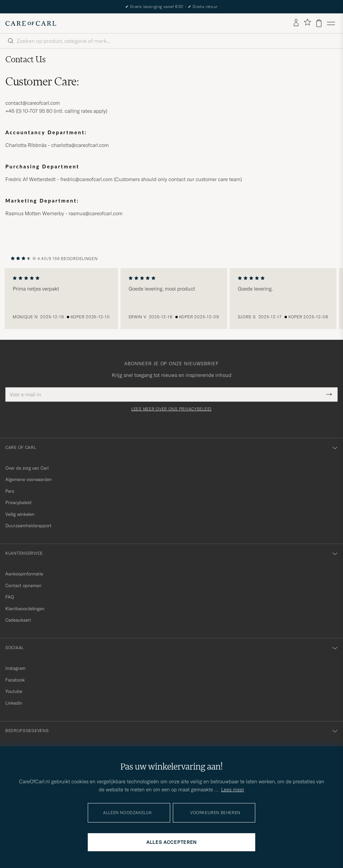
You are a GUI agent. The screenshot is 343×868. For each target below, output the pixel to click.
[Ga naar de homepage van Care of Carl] (31, 23)
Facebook (15, 680)
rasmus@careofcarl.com (96, 213)
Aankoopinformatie (24, 574)
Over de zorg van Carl (27, 468)
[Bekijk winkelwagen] (319, 23)
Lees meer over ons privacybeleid (171, 409)
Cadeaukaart (18, 620)
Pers (10, 491)
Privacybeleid (18, 502)
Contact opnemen (23, 585)
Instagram (15, 668)
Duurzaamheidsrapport (28, 526)
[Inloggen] (296, 23)
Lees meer (233, 790)
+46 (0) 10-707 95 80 (29, 111)
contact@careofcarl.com (33, 103)
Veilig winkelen (20, 514)
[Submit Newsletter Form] (329, 394)
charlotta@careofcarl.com (80, 145)
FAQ (10, 597)
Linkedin (14, 703)
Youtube (14, 691)
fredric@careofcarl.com (86, 179)
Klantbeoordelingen (25, 609)
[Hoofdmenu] (331, 23)
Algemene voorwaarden (29, 479)
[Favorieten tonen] (307, 23)
